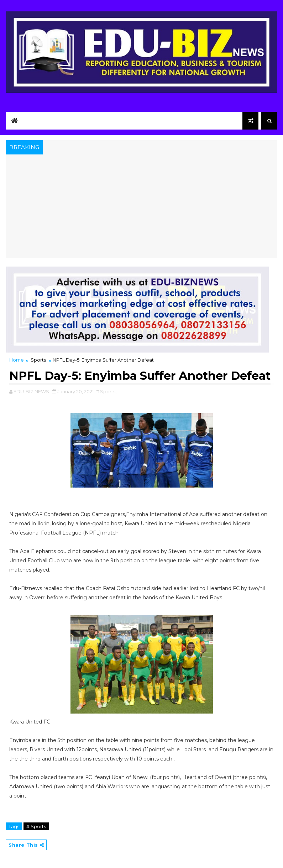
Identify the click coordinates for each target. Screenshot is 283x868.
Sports (38, 360)
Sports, (108, 391)
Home (17, 360)
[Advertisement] (141, 208)
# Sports (36, 826)
